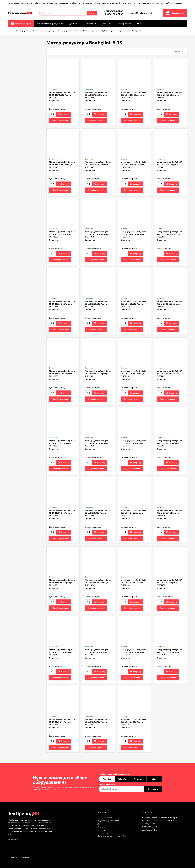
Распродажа (103, 833)
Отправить (153, 789)
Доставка (101, 824)
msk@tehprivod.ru (150, 830)
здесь (179, 3)
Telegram (139, 779)
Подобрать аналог (60, 120)
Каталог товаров (105, 818)
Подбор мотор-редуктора (108, 821)
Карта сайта (13, 839)
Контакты (102, 830)
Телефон (107, 779)
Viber (154, 779)
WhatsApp (123, 779)
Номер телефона (107, 785)
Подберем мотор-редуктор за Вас (112, 836)
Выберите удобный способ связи (115, 774)
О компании (102, 827)
